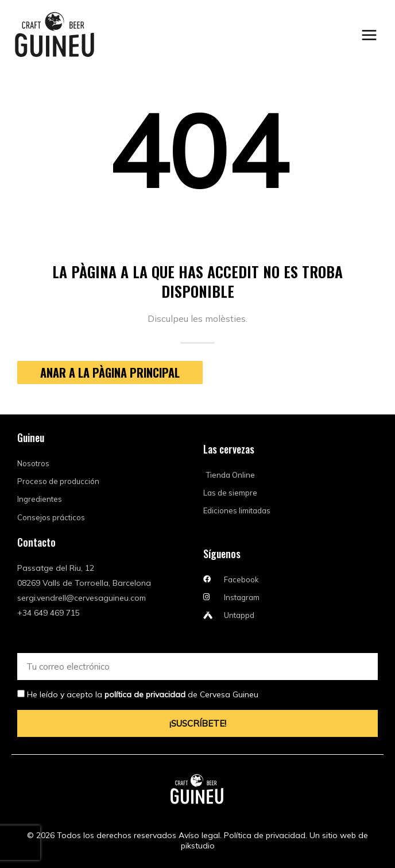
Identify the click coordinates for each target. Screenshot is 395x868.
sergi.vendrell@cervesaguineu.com (82, 598)
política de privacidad (145, 694)
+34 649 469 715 (49, 613)
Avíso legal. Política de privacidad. (243, 835)
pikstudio (198, 846)
